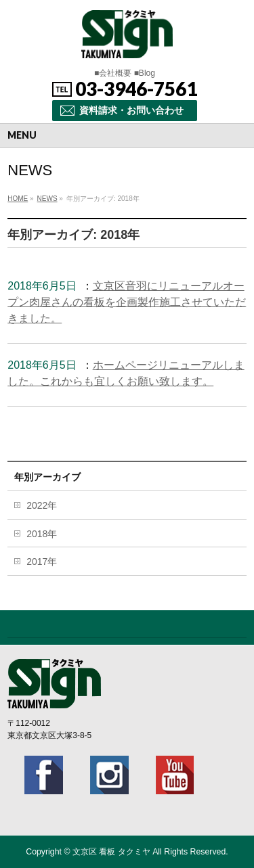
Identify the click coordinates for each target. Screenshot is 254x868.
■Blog (145, 73)
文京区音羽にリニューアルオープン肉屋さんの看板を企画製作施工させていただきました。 (127, 302)
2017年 (42, 562)
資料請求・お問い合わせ (131, 110)
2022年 (42, 505)
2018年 (42, 534)
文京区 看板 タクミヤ (111, 852)
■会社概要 (113, 73)
